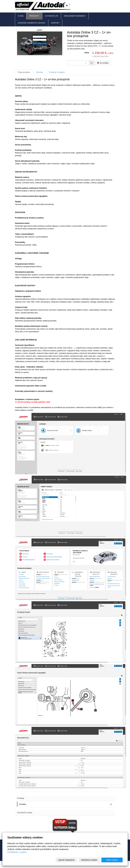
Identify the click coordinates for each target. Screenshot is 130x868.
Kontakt (55, 23)
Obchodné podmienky (75, 16)
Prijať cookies (112, 860)
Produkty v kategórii (57, 72)
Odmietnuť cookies (89, 860)
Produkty (34, 16)
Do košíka (103, 63)
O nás (21, 16)
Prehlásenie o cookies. (17, 852)
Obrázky (39, 72)
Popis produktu (24, 72)
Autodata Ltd (52, 16)
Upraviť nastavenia (66, 860)
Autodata (65, 804)
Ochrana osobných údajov (32, 23)
